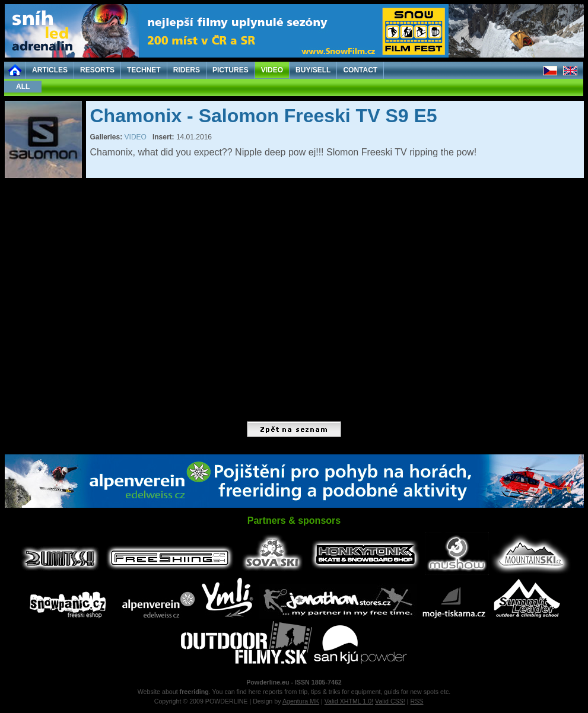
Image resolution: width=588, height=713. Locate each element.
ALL (23, 87)
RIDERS (187, 70)
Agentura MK (301, 701)
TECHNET (144, 70)
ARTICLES (50, 70)
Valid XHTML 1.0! (349, 701)
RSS (417, 701)
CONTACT (360, 70)
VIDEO (272, 70)
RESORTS (97, 70)
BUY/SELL (313, 70)
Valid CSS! (390, 701)
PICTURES (231, 70)
